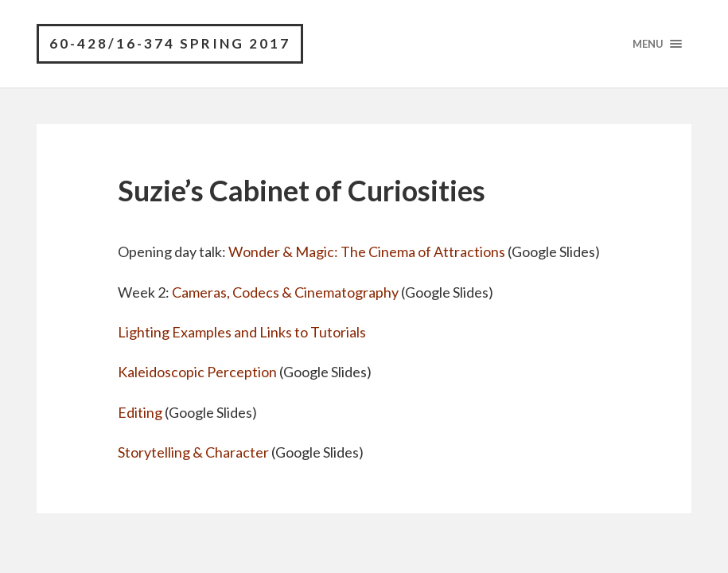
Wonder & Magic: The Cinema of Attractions (367, 251)
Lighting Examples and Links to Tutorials (242, 332)
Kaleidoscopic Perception (197, 372)
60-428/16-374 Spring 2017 (170, 43)
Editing (140, 412)
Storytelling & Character (193, 452)
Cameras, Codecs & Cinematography (285, 292)
